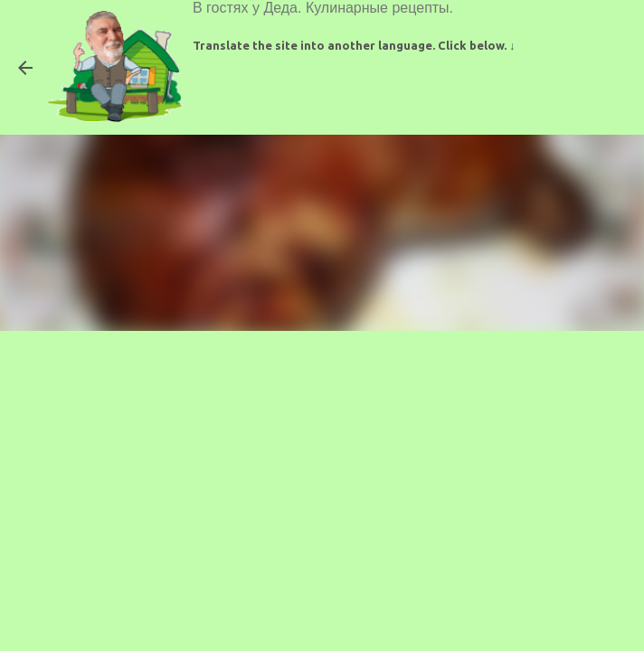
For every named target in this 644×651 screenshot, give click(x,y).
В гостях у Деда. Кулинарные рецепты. (323, 8)
